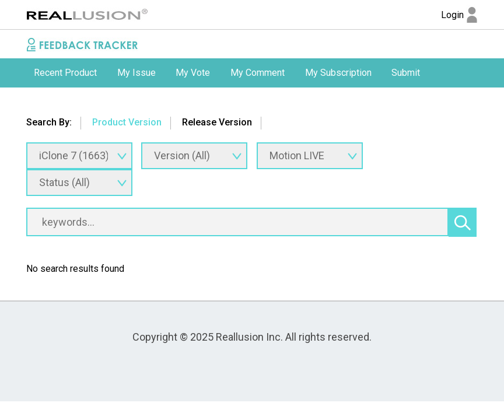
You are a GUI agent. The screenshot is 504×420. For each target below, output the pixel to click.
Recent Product (65, 73)
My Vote (193, 73)
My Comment (258, 73)
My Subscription (338, 73)
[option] (65, 73)
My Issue (136, 73)
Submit (406, 73)
